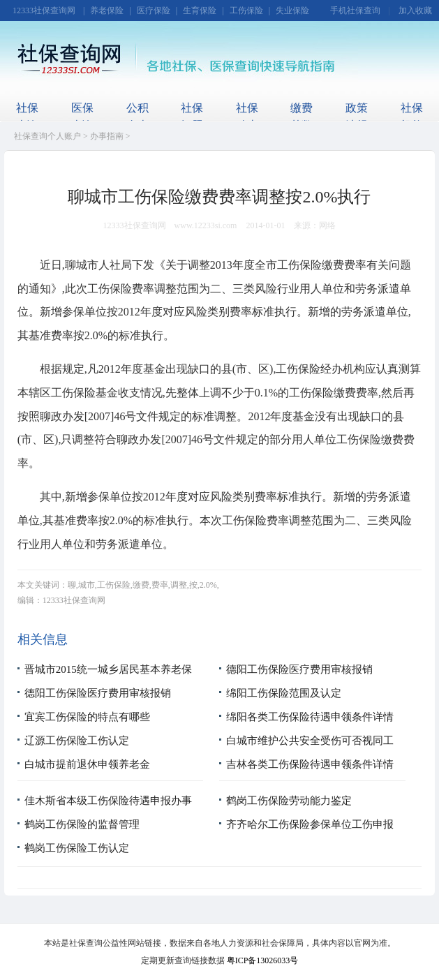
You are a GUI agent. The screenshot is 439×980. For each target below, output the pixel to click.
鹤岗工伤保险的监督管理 (82, 824)
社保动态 (247, 117)
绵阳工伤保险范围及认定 (284, 693)
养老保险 (107, 10)
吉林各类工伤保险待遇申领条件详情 (310, 764)
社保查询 (27, 117)
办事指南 (107, 136)
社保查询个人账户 (47, 136)
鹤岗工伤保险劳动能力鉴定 (289, 801)
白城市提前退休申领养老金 (87, 764)
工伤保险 (246, 10)
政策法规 (357, 117)
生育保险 (200, 10)
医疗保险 (154, 10)
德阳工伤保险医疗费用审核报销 (299, 669)
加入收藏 (415, 10)
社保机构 (412, 117)
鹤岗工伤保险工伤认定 (77, 848)
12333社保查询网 (44, 10)
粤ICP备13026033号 (263, 960)
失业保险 (292, 10)
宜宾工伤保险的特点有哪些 (87, 717)
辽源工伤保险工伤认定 (77, 741)
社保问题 (192, 117)
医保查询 (82, 117)
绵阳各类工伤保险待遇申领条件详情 (310, 717)
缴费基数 (302, 117)
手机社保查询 (355, 10)
